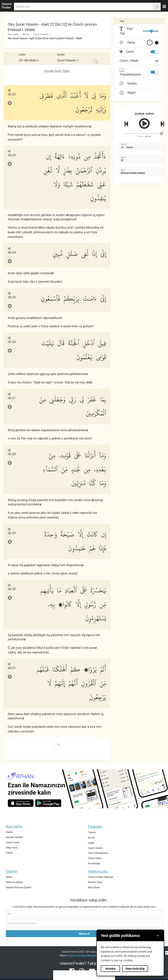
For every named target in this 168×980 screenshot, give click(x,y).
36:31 (12, 668)
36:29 (12, 533)
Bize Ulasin (94, 887)
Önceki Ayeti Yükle (57, 71)
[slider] (151, 31)
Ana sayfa (13, 34)
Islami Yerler (13, 842)
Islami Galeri (95, 858)
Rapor (128, 93)
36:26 (12, 342)
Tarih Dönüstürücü (98, 853)
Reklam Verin (95, 882)
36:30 (12, 589)
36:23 (12, 155)
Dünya (9, 853)
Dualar (9, 832)
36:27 (12, 398)
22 (122, 160)
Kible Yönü (12, 848)
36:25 (12, 297)
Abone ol (84, 934)
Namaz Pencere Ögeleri (19, 887)
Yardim (128, 84)
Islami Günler (95, 848)
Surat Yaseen (41, 34)
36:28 (12, 454)
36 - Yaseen (127, 147)
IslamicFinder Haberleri (101, 877)
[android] (48, 803)
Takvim (92, 832)
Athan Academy (14, 882)
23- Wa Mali (27, 60)
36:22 (12, 94)
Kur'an (26, 34)
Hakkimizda (98, 871)
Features (95, 827)
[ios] (21, 803)
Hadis (91, 843)
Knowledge (94, 863)
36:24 (12, 252)
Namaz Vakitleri (14, 837)
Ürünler (12, 871)
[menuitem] (29, 58)
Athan (9, 877)
